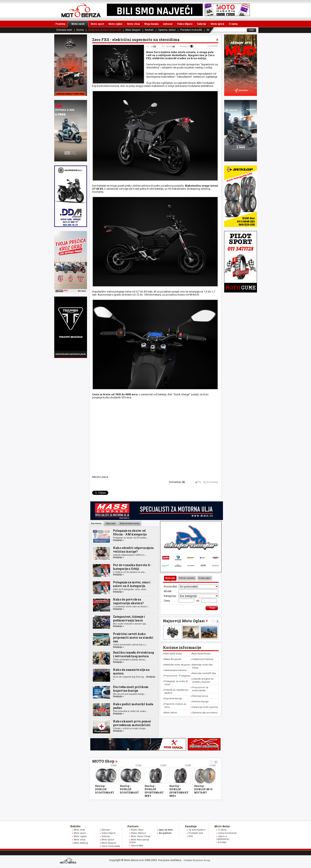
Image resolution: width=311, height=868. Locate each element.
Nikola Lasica (100, 477)
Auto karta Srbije (173, 654)
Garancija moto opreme (205, 707)
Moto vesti (80, 24)
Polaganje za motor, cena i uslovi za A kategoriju (132, 584)
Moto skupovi (133, 30)
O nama (233, 24)
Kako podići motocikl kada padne (133, 706)
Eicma (80, 30)
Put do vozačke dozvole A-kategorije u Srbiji (132, 567)
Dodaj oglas (205, 578)
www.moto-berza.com (69, 861)
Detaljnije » (118, 540)
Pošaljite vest (196, 833)
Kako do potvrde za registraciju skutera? (128, 601)
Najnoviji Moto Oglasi (184, 621)
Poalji (150, 46)
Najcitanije (96, 523)
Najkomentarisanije (129, 523)
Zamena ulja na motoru (205, 713)
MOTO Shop (103, 761)
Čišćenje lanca (200, 696)
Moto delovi (171, 713)
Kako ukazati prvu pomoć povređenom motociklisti (132, 723)
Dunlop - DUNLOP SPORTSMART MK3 (154, 791)
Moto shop (133, 24)
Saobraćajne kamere (175, 670)
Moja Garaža (151, 24)
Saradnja (191, 826)
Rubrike (75, 826)
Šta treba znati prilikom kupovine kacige (131, 689)
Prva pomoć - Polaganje (177, 676)
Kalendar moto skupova (177, 665)
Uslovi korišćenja (227, 833)
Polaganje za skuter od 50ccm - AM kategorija (130, 532)
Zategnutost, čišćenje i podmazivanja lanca (129, 618)
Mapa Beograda (173, 659)
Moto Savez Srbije (141, 836)
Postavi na (185, 46)
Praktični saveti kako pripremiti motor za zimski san (133, 637)
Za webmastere (197, 830)
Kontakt (222, 842)
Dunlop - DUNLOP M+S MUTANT (203, 789)
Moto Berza (222, 826)
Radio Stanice (139, 833)
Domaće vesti (64, 30)
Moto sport (97, 24)
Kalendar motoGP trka (204, 673)
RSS (191, 836)
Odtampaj (167, 46)
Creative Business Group (197, 860)
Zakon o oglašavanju (223, 838)
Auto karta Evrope (201, 654)
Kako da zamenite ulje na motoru (131, 671)
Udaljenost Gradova (203, 659)
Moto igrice (218, 24)
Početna (60, 24)
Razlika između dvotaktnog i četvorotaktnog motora (133, 654)
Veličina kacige (200, 702)
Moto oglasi (115, 24)
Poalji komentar (208, 482)
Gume (114, 765)
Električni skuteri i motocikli (105, 30)
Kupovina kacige (173, 699)
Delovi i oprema (187, 578)
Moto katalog (81, 843)
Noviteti (149, 30)
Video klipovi (185, 24)
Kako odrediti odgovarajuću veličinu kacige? (133, 550)
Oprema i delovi (167, 30)
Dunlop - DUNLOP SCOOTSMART (105, 789)
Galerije (202, 24)
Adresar (168, 24)
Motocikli (170, 578)
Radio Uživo (137, 830)
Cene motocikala (111, 846)
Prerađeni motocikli (191, 30)
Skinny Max (137, 846)
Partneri (133, 826)
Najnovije (110, 523)
